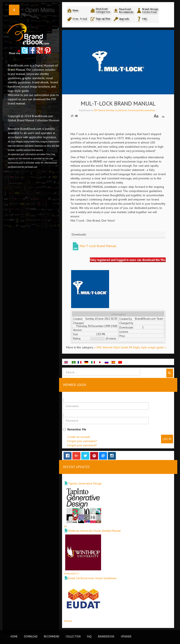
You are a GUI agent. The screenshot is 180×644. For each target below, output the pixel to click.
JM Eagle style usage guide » (147, 347)
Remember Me (75, 429)
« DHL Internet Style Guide (112, 347)
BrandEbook (106, 636)
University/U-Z (71, 574)
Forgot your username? (82, 441)
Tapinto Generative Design (85, 483)
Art (66, 526)
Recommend (52, 636)
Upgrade (126, 636)
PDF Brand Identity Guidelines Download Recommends (125, 110)
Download (31, 636)
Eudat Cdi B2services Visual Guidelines (92, 578)
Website (68, 621)
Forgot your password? (82, 445)
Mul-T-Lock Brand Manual (98, 246)
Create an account (79, 437)
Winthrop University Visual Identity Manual (94, 531)
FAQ (89, 636)
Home (14, 636)
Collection (73, 636)
